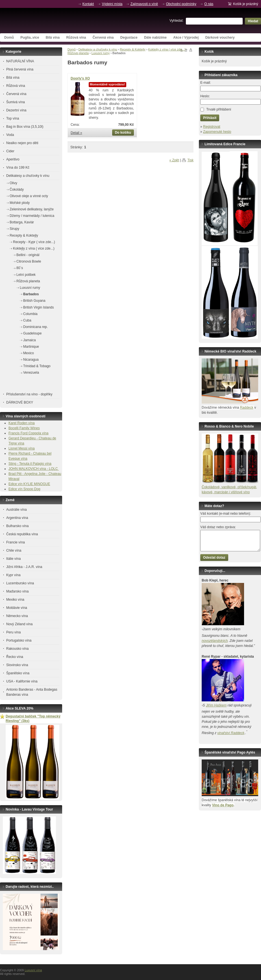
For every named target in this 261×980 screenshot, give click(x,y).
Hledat (253, 21)
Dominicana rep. (35, 327)
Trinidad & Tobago (37, 366)
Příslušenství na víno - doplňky (29, 394)
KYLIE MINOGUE (37, 484)
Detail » (76, 133)
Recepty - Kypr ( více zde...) (34, 242)
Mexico (29, 353)
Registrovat (212, 127)
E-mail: (205, 83)
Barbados (31, 294)
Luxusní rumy (101, 53)
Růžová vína (76, 38)
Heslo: (205, 96)
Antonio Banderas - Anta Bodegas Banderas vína (32, 692)
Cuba (27, 320)
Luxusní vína (42, 21)
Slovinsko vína (17, 665)
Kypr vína (13, 575)
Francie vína (16, 542)
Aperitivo (13, 159)
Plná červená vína (20, 69)
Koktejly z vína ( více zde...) (167, 49)
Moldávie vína (17, 608)
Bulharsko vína (17, 526)
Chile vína (14, 550)
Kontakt (88, 4)
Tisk (190, 160)
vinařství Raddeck (231, 733)
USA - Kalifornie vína (22, 681)
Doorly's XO (80, 78)
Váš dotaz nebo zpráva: (218, 527)
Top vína (13, 118)
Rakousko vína (17, 649)
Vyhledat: (177, 21)
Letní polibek (26, 275)
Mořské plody (20, 203)
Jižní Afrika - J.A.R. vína (24, 567)
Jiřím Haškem (216, 705)
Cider (10, 151)
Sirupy (14, 229)
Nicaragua (31, 360)
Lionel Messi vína (22, 448)
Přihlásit (210, 118)
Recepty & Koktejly (133, 49)
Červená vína (103, 38)
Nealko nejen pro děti (22, 143)
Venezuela (31, 373)
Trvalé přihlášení (219, 109)
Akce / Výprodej (186, 38)
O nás (209, 4)
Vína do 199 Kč (18, 168)
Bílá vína (53, 38)
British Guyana (34, 301)
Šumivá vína (16, 102)
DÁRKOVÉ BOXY (20, 402)
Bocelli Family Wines (24, 428)
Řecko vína (15, 657)
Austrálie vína (17, 510)
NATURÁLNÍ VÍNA (20, 61)
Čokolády (17, 190)
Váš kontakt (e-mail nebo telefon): (226, 514)
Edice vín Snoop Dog (24, 489)
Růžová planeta (78, 53)
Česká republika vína (22, 534)
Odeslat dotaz (214, 558)
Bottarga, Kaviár (22, 222)
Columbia (30, 314)
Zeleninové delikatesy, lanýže (32, 209)
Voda (10, 135)
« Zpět (174, 160)
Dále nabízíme (155, 38)
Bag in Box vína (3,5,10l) (25, 127)
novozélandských (215, 641)
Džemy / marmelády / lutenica (32, 216)
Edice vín (16, 484)
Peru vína (13, 632)
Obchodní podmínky (181, 4)
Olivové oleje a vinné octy (29, 196)
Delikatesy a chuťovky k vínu (98, 49)
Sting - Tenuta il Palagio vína (30, 464)
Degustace (129, 38)
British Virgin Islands (39, 307)
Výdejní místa (112, 4)
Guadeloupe (32, 333)
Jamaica (30, 340)
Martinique (31, 347)
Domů (9, 38)
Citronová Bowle (29, 261)
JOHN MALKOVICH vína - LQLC (34, 469)
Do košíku (123, 133)
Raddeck (246, 408)
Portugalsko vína (19, 640)
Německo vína (17, 616)
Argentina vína (17, 518)
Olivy (13, 183)
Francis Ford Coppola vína (28, 433)
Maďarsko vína (17, 591)
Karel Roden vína (22, 423)
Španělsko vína (18, 673)
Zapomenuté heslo (217, 132)
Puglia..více (30, 38)
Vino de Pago (223, 805)
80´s (20, 268)
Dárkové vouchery (220, 38)
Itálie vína (13, 559)
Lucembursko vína (20, 583)
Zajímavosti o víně (144, 4)
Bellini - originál (28, 255)
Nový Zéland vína (19, 624)
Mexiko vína (15, 600)
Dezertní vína (16, 110)
